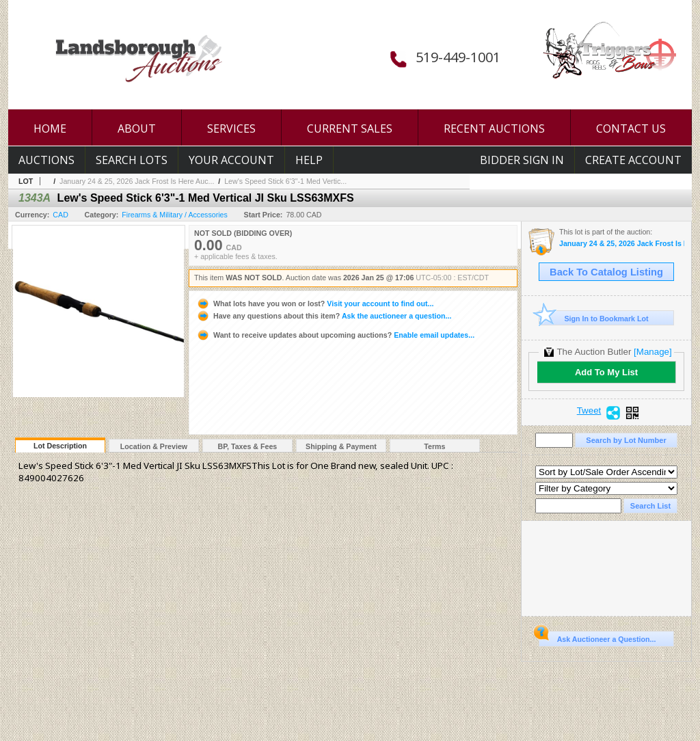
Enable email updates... (335, 335)
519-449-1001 (458, 57)
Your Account (231, 160)
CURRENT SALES (350, 129)
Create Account (633, 160)
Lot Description (60, 446)
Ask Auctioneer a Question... (597, 637)
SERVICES (231, 129)
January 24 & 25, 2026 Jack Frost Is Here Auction (622, 244)
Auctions (46, 160)
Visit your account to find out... (315, 304)
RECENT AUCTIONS (494, 129)
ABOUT (137, 129)
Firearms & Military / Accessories (175, 215)
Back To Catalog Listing (606, 272)
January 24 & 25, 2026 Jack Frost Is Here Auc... (137, 181)
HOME (50, 129)
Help (309, 160)
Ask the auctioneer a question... (324, 316)
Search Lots (132, 160)
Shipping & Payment (341, 446)
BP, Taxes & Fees (248, 446)
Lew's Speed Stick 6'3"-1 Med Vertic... (285, 181)
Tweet (589, 411)
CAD (60, 215)
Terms (434, 446)
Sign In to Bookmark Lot (594, 318)
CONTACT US (631, 129)
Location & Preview (154, 446)
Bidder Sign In (522, 160)
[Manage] (652, 352)
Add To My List (606, 372)
